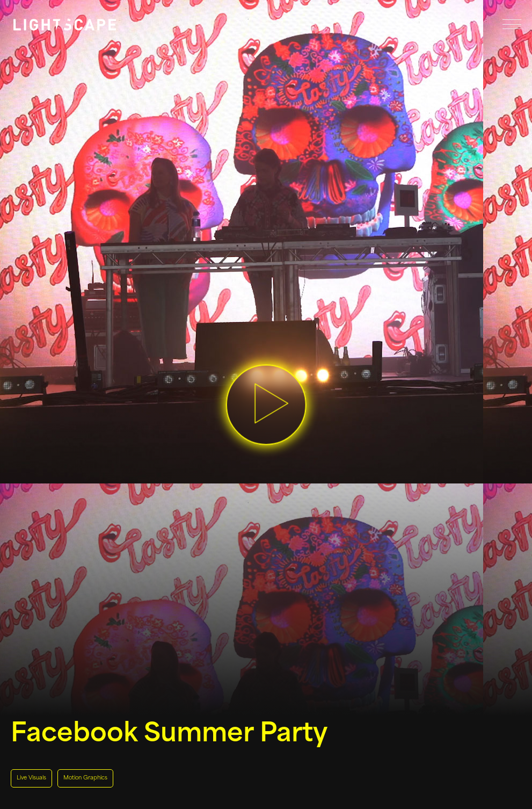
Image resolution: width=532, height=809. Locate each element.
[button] (266, 405)
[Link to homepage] (64, 25)
